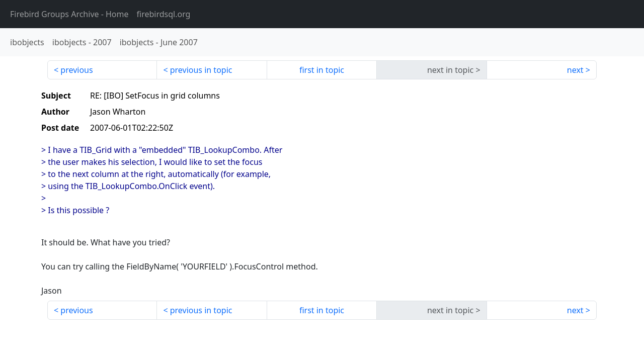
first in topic (322, 70)
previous (76, 70)
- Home (69, 14)
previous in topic (201, 70)
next (575, 70)
